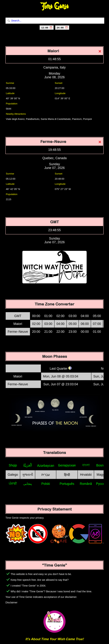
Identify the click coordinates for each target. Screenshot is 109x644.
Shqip (13, 465)
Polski (46, 484)
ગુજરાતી (28, 475)
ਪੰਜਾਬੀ (13, 484)
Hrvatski (86, 475)
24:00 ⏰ (62, 28)
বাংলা (86, 465)
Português (67, 484)
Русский (102, 484)
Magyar (102, 475)
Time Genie (55, 6)
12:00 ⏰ (47, 28)
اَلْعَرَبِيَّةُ (28, 465)
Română (86, 484)
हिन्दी (67, 475)
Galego (13, 475)
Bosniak (102, 465)
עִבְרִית (46, 475)
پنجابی (28, 484)
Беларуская (67, 465)
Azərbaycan (46, 466)
